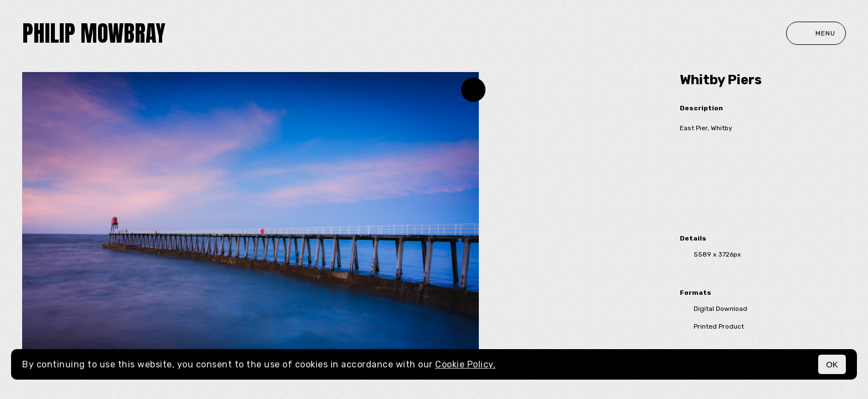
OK (832, 364)
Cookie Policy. (465, 364)
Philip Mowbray (94, 33)
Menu (816, 33)
